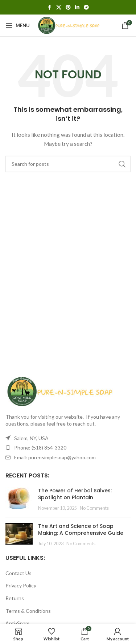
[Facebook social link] (50, 7)
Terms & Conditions (28, 611)
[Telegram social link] (86, 7)
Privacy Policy (21, 585)
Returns (15, 598)
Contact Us (18, 573)
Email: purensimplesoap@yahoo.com (55, 457)
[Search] (68, 164)
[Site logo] (69, 25)
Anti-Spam (17, 623)
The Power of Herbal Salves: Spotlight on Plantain (75, 494)
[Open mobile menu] (18, 25)
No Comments (94, 508)
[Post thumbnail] (19, 499)
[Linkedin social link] (77, 7)
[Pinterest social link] (68, 7)
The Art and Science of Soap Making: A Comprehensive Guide (81, 530)
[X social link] (59, 7)
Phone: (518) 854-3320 (40, 448)
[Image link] (60, 391)
